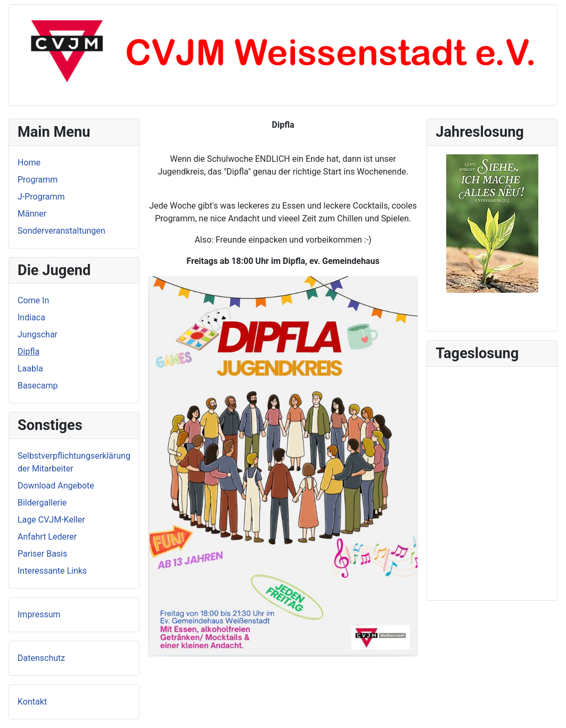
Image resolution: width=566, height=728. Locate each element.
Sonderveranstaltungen (61, 231)
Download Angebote (56, 486)
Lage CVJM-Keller (51, 520)
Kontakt (32, 702)
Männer (32, 214)
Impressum (39, 614)
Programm (38, 180)
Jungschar (38, 334)
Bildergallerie (42, 503)
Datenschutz (41, 658)
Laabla (30, 369)
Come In (33, 300)
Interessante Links (52, 571)
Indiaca (31, 317)
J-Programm (41, 197)
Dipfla (28, 351)
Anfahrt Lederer (47, 537)
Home (29, 163)
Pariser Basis (42, 554)
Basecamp (38, 386)
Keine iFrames (492, 482)
